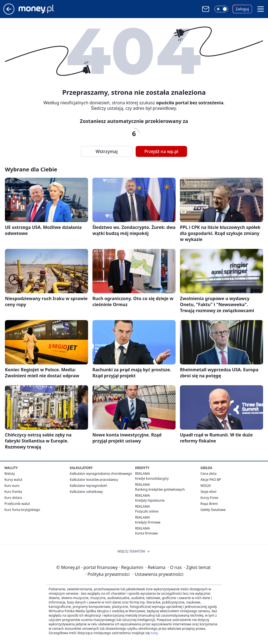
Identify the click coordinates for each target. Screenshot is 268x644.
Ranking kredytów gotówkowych (160, 489)
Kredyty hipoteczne (150, 500)
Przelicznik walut (17, 504)
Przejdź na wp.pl (161, 151)
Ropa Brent (209, 504)
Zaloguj (242, 9)
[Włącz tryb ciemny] (221, 9)
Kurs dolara (13, 498)
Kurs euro (12, 486)
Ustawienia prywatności (158, 574)
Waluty (10, 474)
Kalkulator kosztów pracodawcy (94, 480)
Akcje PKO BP (211, 480)
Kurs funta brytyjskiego (22, 510)
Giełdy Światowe (213, 510)
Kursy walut (13, 480)
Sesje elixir (209, 492)
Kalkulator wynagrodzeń (88, 486)
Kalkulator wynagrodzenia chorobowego (101, 474)
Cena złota (209, 474)
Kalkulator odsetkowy (86, 492)
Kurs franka (13, 492)
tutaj (154, 633)
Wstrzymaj (107, 151)
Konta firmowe (146, 533)
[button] (261, 9)
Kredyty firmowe (148, 522)
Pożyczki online (147, 511)
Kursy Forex (209, 498)
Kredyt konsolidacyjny (152, 478)
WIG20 (206, 486)
